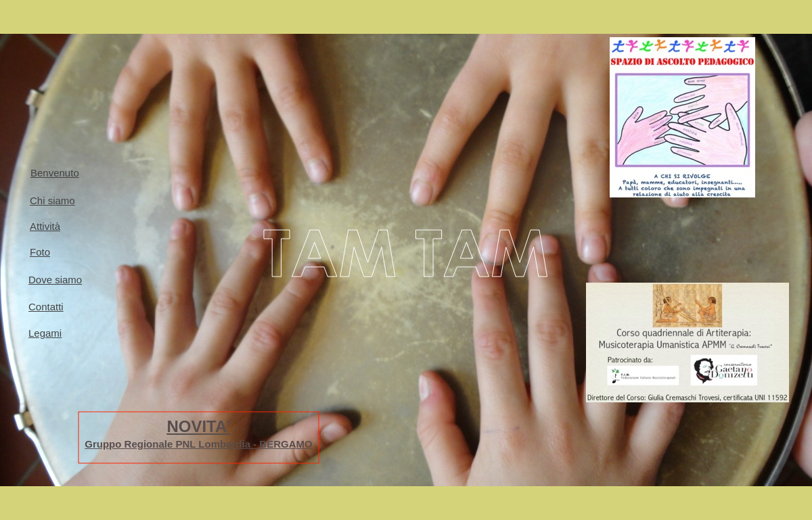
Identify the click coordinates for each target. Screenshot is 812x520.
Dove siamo (55, 280)
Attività (45, 226)
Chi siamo (52, 200)
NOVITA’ (198, 426)
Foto (40, 252)
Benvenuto (55, 173)
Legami (45, 333)
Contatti (46, 307)
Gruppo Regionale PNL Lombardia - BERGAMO (198, 444)
